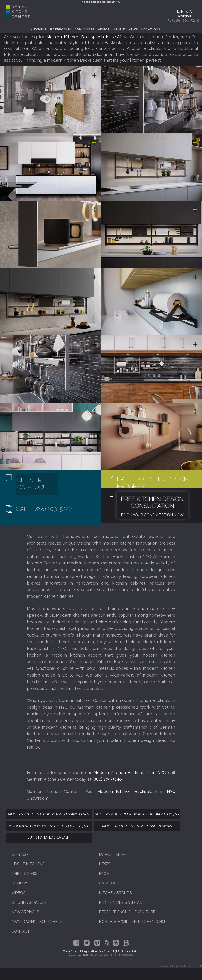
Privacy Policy (130, 951)
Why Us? (20, 854)
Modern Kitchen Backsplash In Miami (137, 826)
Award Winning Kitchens (37, 922)
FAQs (104, 874)
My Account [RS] (109, 951)
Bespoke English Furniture (127, 912)
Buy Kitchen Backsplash (49, 837)
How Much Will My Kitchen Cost (132, 922)
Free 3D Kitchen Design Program (153, 483)
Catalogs (109, 883)
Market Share (113, 854)
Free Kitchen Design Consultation (152, 502)
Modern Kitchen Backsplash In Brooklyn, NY (137, 814)
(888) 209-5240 (107, 779)
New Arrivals (25, 912)
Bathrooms (61, 29)
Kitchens (39, 29)
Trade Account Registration (80, 951)
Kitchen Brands (115, 893)
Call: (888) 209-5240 (44, 509)
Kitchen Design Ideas (120, 903)
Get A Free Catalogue (34, 484)
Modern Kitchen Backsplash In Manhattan (48, 814)
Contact (21, 931)
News (133, 29)
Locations (151, 29)
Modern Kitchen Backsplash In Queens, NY (48, 826)
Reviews (20, 883)
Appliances (85, 29)
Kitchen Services (29, 903)
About (119, 29)
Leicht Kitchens (28, 864)
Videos (104, 29)
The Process (24, 874)
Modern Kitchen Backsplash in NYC (83, 37)
